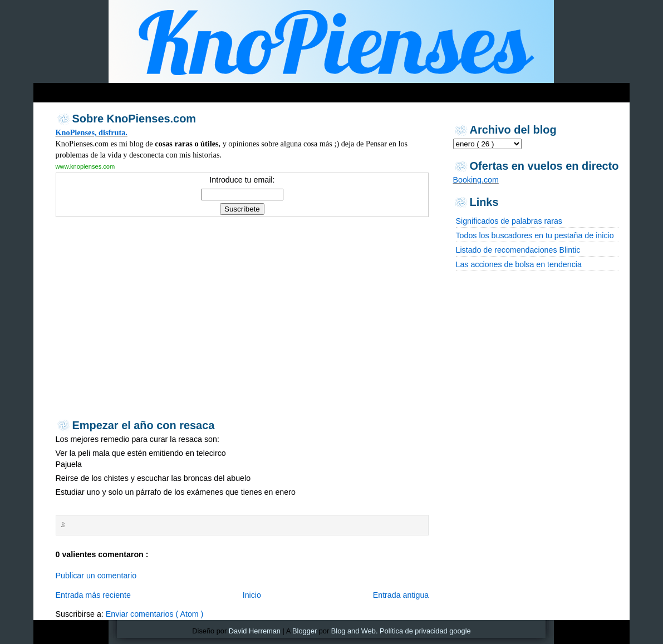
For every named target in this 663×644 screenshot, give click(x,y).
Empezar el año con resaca (144, 425)
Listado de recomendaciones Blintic (518, 250)
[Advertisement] (247, 90)
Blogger (305, 631)
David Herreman (255, 631)
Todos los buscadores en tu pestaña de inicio (535, 235)
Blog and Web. (355, 631)
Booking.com (476, 180)
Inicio (252, 595)
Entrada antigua (401, 595)
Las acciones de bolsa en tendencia (519, 264)
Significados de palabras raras (509, 221)
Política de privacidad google (425, 631)
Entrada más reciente (93, 595)
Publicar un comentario (96, 576)
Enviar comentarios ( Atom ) (155, 614)
